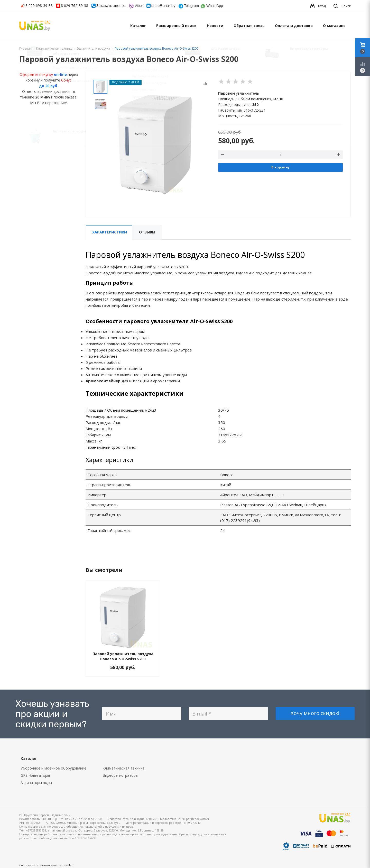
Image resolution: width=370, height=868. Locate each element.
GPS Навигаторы (35, 775)
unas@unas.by (163, 6)
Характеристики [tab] (110, 232)
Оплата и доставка (294, 26)
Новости (215, 26)
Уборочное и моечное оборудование (53, 768)
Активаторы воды (36, 783)
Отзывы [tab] (147, 232)
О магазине (334, 26)
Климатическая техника (123, 768)
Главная (25, 48)
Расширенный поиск (176, 26)
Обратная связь (249, 26)
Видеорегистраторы (120, 775)
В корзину (280, 167)
